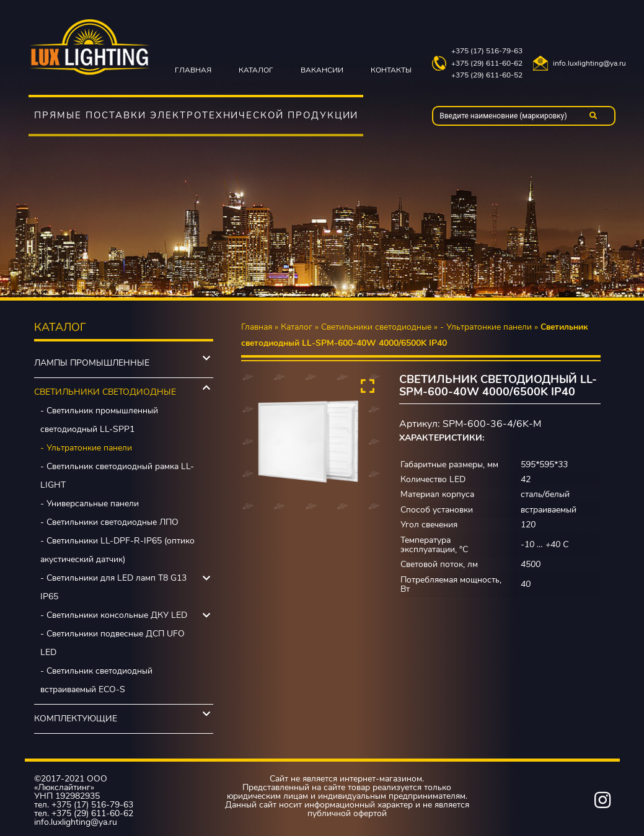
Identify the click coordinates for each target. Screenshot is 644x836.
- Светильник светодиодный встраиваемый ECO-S (96, 680)
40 (526, 584)
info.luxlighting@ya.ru (589, 64)
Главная (193, 70)
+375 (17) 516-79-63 (487, 51)
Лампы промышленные (92, 363)
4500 (531, 564)
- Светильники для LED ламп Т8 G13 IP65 (113, 587)
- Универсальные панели (90, 504)
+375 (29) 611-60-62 (487, 64)
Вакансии (322, 70)
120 (528, 525)
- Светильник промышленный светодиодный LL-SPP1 (99, 420)
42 (526, 479)
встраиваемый (549, 510)
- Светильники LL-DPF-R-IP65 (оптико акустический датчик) (117, 550)
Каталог (256, 70)
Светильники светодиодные (105, 392)
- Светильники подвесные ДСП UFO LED (112, 643)
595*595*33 (544, 464)
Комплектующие (76, 719)
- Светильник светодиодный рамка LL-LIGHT (117, 476)
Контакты (391, 70)
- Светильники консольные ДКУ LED (114, 615)
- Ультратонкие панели (86, 448)
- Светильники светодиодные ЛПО (109, 522)
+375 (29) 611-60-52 (487, 75)
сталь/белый (545, 494)
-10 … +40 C (545, 544)
